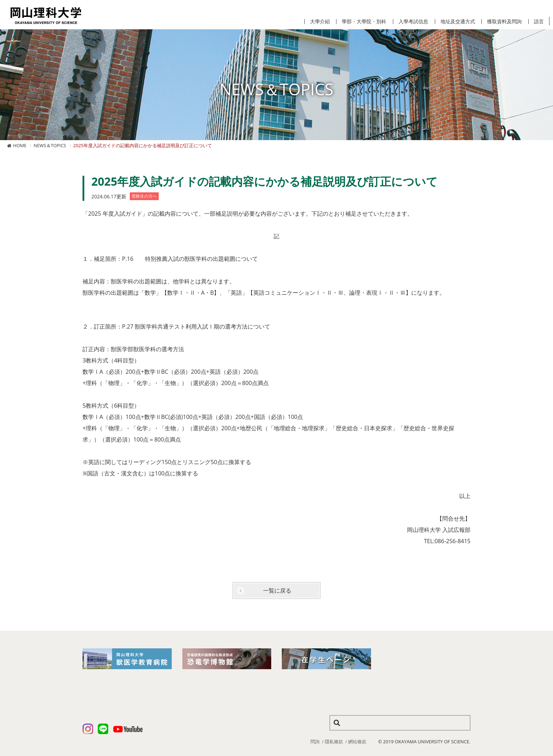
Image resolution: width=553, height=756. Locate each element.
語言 (539, 22)
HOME (20, 145)
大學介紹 (320, 22)
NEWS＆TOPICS (50, 145)
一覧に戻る (277, 590)
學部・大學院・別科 (364, 22)
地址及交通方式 (458, 22)
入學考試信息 (413, 22)
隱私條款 (334, 742)
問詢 (315, 742)
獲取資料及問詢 (504, 22)
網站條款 (357, 742)
